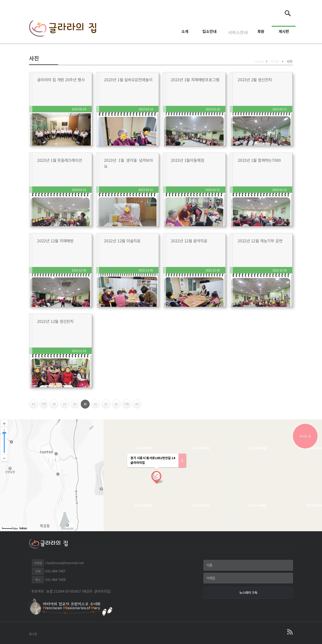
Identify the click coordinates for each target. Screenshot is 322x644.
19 (66, 405)
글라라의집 (63, 29)
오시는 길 (305, 436)
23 (107, 405)
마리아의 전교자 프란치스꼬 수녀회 (73, 607)
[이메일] (248, 578)
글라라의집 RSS (290, 632)
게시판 (284, 33)
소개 (180, 33)
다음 (128, 405)
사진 (290, 61)
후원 (261, 33)
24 (118, 405)
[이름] (248, 565)
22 (97, 405)
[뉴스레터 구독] (248, 593)
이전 (45, 405)
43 (138, 405)
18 (56, 405)
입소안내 (205, 33)
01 (35, 405)
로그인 (33, 634)
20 (76, 405)
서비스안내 (234, 33)
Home (259, 61)
